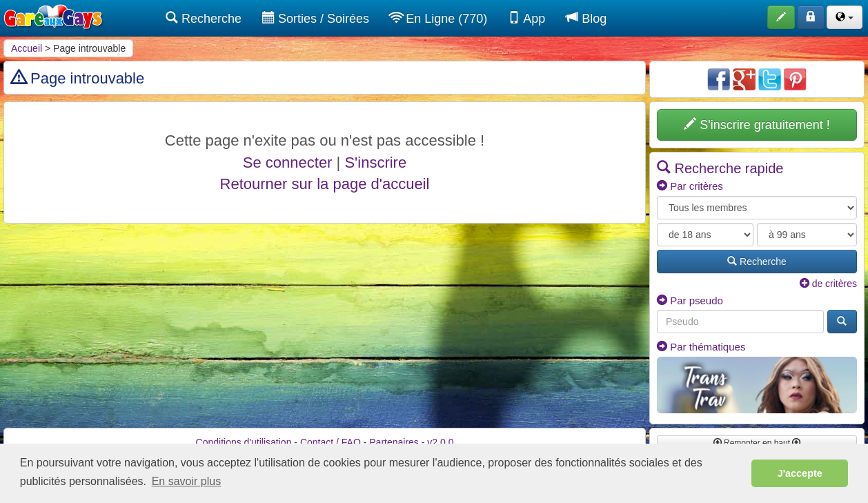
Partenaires (394, 442)
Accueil (27, 48)
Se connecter (288, 162)
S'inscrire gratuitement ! (757, 125)
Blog (586, 18)
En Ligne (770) (438, 18)
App (526, 18)
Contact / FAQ (331, 442)
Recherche (204, 18)
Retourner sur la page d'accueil (325, 184)
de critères (828, 284)
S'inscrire (375, 162)
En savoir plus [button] (187, 481)
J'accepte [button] (800, 473)
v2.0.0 (440, 442)
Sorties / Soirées (316, 18)
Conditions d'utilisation (244, 442)
